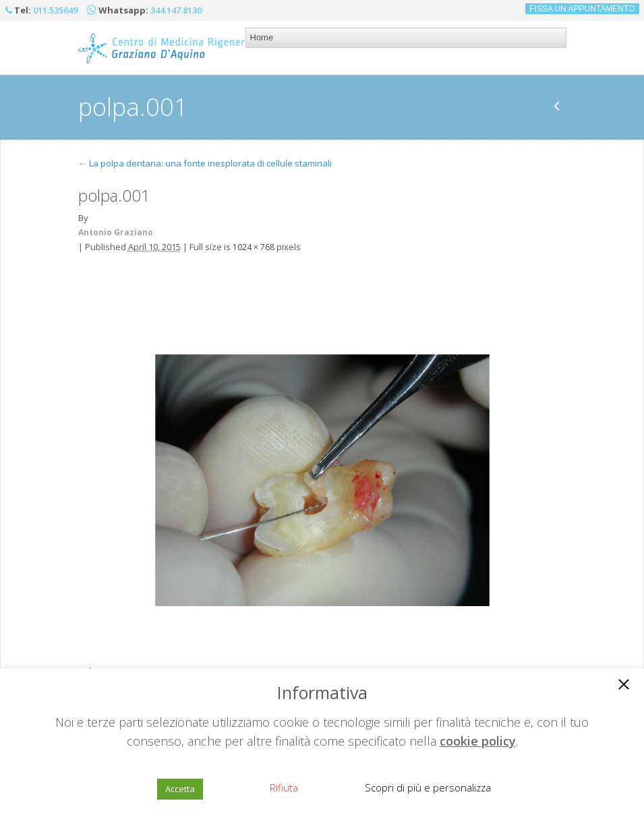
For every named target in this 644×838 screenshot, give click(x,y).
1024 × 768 (254, 247)
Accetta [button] (180, 789)
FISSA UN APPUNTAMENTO (582, 9)
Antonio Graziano (116, 232)
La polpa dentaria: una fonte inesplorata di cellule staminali (205, 163)
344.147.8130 (176, 10)
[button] (624, 686)
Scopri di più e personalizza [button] (428, 787)
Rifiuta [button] (284, 787)
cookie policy (478, 741)
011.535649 (55, 10)
